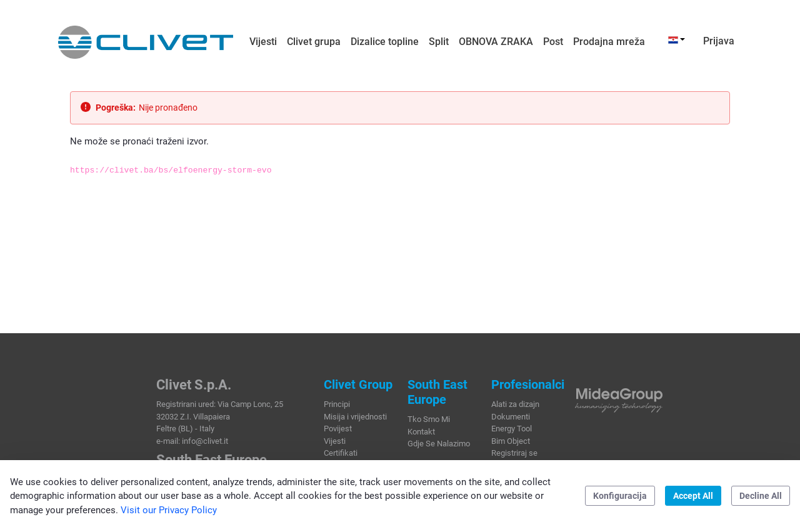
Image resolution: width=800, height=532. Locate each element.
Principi (337, 404)
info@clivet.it (205, 441)
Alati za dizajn (515, 404)
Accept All (693, 496)
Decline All (761, 496)
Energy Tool (512, 429)
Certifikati (341, 453)
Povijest (338, 429)
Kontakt (421, 432)
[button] (677, 39)
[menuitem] (263, 42)
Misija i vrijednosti (355, 417)
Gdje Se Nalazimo (439, 444)
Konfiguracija (620, 496)
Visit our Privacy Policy (169, 510)
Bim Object (511, 441)
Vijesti (335, 441)
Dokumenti (511, 417)
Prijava (719, 41)
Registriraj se (514, 453)
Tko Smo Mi (429, 419)
